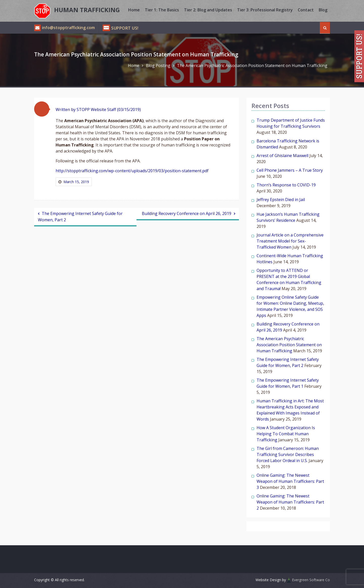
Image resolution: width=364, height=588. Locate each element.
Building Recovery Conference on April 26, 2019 (187, 213)
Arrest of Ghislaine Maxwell (282, 156)
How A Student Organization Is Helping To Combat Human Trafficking (286, 434)
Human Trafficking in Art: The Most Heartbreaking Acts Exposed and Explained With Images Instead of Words (290, 410)
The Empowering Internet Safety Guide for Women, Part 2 (80, 217)
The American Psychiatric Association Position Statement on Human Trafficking (289, 345)
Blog (323, 10)
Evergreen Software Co (311, 580)
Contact (306, 10)
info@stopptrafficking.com (64, 28)
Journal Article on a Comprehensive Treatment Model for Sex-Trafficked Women (290, 241)
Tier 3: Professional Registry (265, 10)
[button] (42, 109)
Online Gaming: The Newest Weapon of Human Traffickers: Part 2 (290, 502)
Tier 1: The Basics (162, 10)
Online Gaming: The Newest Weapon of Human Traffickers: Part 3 (290, 481)
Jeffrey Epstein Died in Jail (281, 200)
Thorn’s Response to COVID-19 (286, 185)
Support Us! (125, 28)
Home (134, 10)
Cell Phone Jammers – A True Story (290, 170)
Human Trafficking (87, 10)
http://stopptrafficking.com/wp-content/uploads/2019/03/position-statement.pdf (132, 171)
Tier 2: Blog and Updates (208, 10)
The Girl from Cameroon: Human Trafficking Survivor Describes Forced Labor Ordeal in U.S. (288, 454)
